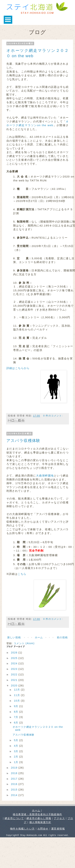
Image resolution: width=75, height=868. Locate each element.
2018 (15, 773)
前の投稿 (62, 637)
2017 (15, 779)
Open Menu (8, 20)
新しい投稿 (14, 637)
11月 (17, 695)
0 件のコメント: (53, 416)
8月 (17, 712)
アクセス (59, 818)
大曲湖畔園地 (45, 476)
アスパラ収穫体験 (23, 441)
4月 (17, 746)
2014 (15, 795)
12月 (17, 690)
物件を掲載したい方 (22, 829)
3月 (17, 751)
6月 (17, 723)
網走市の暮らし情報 (39, 818)
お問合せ (43, 829)
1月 (17, 762)
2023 (15, 669)
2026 (15, 653)
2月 (17, 757)
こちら (22, 574)
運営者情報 (58, 829)
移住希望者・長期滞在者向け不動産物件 (37, 814)
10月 (17, 701)
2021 (15, 680)
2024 (15, 663)
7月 (17, 717)
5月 (17, 740)
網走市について (14, 818)
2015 (15, 790)
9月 (17, 706)
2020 (15, 686)
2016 (15, 784)
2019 (15, 768)
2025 (15, 658)
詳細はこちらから (18, 368)
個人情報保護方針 (40, 822)
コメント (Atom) (24, 643)
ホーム (39, 637)
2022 (15, 674)
